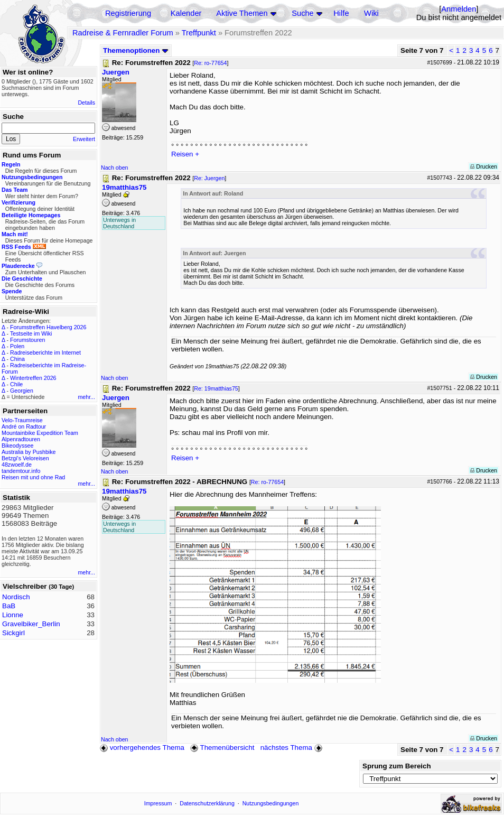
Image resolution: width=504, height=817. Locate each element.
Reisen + (185, 154)
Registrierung (128, 13)
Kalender (186, 13)
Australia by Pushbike (29, 452)
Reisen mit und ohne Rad (33, 477)
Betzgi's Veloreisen (25, 458)
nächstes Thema (292, 748)
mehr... (86, 397)
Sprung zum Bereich (397, 766)
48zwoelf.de (17, 465)
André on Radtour (24, 426)
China (17, 359)
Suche (303, 13)
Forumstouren (27, 340)
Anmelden (459, 9)
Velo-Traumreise (22, 420)
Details (86, 103)
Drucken (484, 166)
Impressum (158, 803)
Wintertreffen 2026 (33, 378)
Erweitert (84, 139)
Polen (17, 346)
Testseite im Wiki (31, 333)
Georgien (22, 391)
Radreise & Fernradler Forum (123, 33)
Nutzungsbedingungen (271, 803)
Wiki (371, 13)
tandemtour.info (21, 471)
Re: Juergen (209, 178)
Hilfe (341, 13)
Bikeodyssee (17, 445)
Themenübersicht (222, 748)
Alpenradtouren (21, 439)
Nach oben (115, 168)
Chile (16, 384)
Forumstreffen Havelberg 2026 (48, 327)
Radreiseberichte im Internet (45, 352)
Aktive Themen (242, 13)
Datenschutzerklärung (207, 803)
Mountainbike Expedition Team (40, 433)
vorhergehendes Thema (142, 748)
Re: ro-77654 (210, 63)
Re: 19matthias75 (216, 388)
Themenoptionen (136, 50)
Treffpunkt (199, 33)
